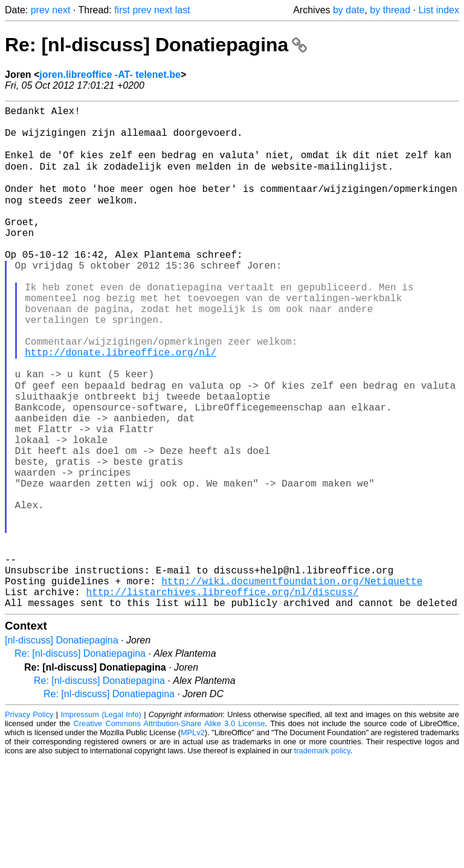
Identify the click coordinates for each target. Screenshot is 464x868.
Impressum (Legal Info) (101, 822)
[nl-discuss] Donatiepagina (62, 748)
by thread (390, 10)
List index (439, 10)
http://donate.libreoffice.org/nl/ (121, 405)
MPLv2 (193, 841)
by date (349, 10)
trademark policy (322, 859)
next (61, 10)
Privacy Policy (29, 822)
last (183, 10)
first (122, 10)
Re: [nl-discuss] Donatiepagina (156, 45)
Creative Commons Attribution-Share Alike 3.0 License (169, 831)
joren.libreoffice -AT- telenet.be (110, 75)
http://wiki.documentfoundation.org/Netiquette (292, 684)
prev (40, 10)
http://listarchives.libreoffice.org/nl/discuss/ (222, 697)
